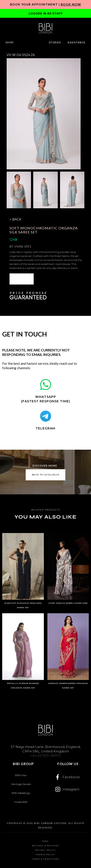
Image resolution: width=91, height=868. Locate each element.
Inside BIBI (21, 802)
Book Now (71, 4)
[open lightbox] (44, 114)
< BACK (15, 219)
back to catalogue (45, 475)
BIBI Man (21, 775)
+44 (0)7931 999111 (45, 756)
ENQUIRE (21, 279)
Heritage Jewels (21, 784)
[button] (10, 42)
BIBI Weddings (21, 793)
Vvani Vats (23, 247)
